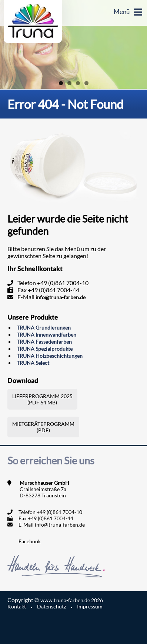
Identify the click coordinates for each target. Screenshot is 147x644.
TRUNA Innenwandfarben (46, 335)
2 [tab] (69, 83)
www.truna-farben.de (72, 600)
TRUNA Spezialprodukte (45, 349)
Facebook (30, 541)
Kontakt (17, 606)
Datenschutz (51, 606)
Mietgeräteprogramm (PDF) (43, 427)
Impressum (90, 606)
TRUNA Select (33, 363)
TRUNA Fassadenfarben (44, 342)
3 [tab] (78, 83)
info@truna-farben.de (61, 297)
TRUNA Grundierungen (44, 328)
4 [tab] (86, 83)
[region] (73, 44)
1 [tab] (61, 83)
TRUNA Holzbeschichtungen (50, 356)
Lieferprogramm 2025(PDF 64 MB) (42, 399)
